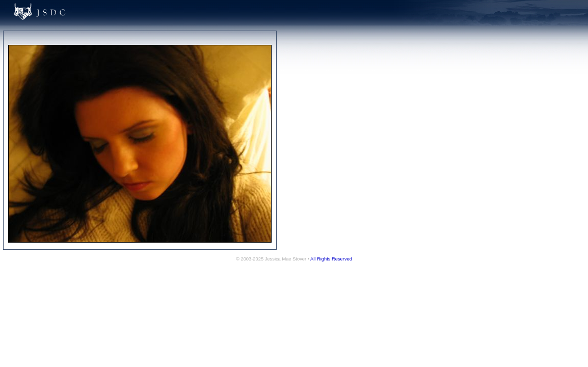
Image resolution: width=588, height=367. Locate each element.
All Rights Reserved (331, 259)
